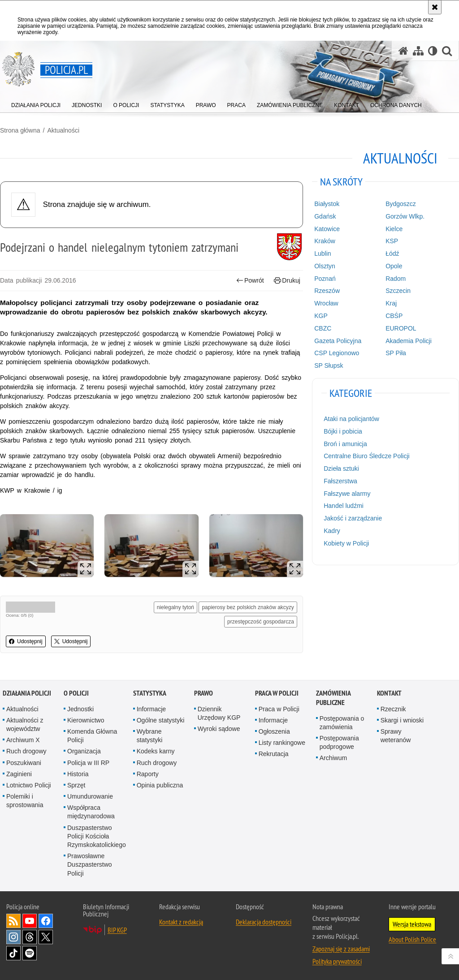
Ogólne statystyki (161, 720)
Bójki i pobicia (343, 431)
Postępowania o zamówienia (342, 723)
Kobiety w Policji (346, 543)
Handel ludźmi (344, 506)
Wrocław (326, 303)
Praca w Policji (277, 693)
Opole (394, 266)
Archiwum (333, 758)
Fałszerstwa (340, 481)
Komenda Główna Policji (92, 736)
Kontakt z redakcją (181, 922)
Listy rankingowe (282, 743)
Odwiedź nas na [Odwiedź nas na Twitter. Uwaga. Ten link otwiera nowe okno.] (46, 937)
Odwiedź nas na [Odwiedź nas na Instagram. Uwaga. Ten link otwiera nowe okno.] (13, 937)
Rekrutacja (274, 754)
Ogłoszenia (274, 731)
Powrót (250, 281)
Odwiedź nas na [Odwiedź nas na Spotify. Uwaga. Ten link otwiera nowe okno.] (30, 953)
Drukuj (287, 281)
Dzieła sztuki (341, 469)
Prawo (204, 693)
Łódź (392, 254)
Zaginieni (19, 774)
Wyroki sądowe (219, 729)
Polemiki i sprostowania (25, 801)
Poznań (325, 279)
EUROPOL (401, 328)
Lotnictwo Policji (29, 785)
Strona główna (20, 130)
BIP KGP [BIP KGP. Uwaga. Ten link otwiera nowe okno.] (117, 930)
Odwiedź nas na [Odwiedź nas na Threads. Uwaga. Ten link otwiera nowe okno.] (30, 937)
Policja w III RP (88, 763)
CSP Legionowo (337, 353)
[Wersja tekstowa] (433, 51)
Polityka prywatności (337, 961)
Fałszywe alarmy (347, 494)
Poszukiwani (24, 763)
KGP (321, 316)
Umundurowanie (90, 796)
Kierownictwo (86, 720)
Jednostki (80, 709)
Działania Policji (27, 693)
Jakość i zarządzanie (353, 518)
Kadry (332, 531)
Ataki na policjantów (351, 419)
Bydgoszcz (401, 204)
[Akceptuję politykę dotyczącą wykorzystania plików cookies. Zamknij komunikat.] (435, 7)
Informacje (151, 709)
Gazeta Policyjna (338, 341)
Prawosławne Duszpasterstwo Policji (90, 864)
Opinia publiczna (160, 785)
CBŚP (394, 316)
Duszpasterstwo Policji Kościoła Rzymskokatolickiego (97, 836)
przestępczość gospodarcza (261, 622)
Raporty (148, 774)
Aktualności (63, 130)
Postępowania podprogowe (339, 742)
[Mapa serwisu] (418, 51)
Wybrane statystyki (150, 736)
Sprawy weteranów (396, 736)
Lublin (323, 254)
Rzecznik (393, 709)
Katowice (327, 229)
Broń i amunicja (345, 444)
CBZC (323, 328)
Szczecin (398, 291)
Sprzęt (76, 785)
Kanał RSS (13, 921)
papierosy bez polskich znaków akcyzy (248, 607)
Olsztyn (325, 266)
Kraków (325, 241)
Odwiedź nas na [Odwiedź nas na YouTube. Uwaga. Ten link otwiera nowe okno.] (30, 921)
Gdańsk (325, 216)
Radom (396, 279)
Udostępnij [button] (26, 641)
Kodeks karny (156, 751)
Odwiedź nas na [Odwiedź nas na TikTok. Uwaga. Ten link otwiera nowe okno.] (13, 953)
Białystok (327, 204)
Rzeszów (327, 291)
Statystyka (150, 693)
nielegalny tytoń (175, 607)
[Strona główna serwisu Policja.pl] (403, 51)
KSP (392, 241)
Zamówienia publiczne (333, 698)
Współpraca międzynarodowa (91, 812)
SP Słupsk (329, 365)
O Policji (76, 693)
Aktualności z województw (25, 724)
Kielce (394, 229)
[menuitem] (36, 103)
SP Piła (396, 353)
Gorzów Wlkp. (405, 216)
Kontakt (389, 693)
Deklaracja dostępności (264, 922)
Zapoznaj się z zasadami (341, 949)
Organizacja (84, 751)
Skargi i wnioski (402, 720)
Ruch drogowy (26, 751)
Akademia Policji (409, 341)
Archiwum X (23, 740)
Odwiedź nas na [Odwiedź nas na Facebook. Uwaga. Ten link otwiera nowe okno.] (46, 921)
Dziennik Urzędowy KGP (219, 713)
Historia (78, 774)
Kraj (391, 303)
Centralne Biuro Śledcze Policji (366, 456)
